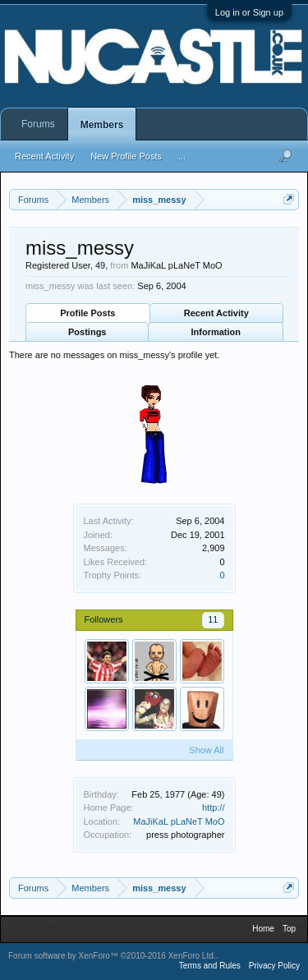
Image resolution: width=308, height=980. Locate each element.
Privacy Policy (274, 966)
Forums (38, 124)
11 (213, 619)
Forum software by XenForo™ (112, 956)
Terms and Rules (210, 966)
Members (102, 125)
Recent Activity (216, 313)
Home (263, 929)
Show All (206, 750)
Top (289, 929)
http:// (214, 807)
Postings (87, 332)
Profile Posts (87, 313)
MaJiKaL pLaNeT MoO (179, 821)
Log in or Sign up (249, 12)
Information (216, 332)
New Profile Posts (126, 156)
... (182, 156)
